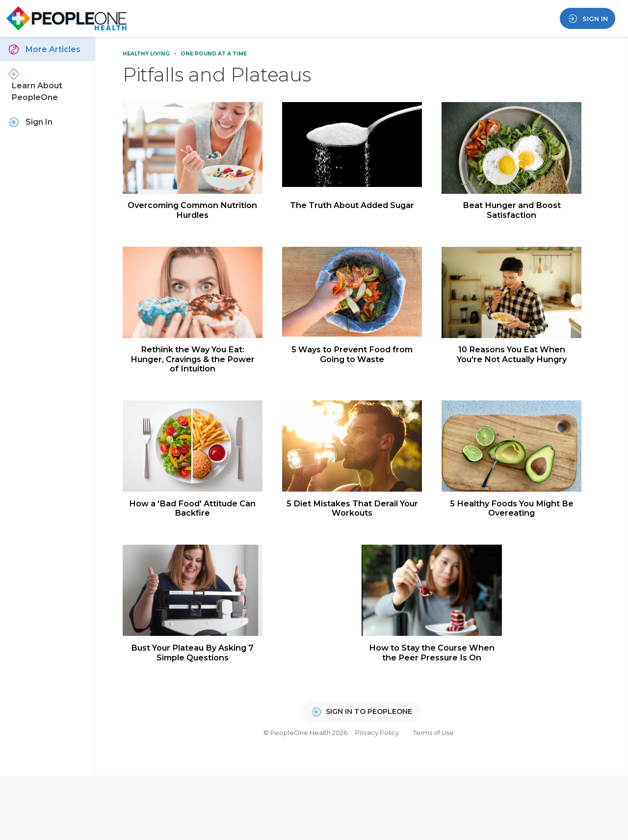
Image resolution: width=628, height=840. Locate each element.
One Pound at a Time (214, 54)
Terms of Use (433, 740)
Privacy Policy (377, 740)
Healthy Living (147, 54)
